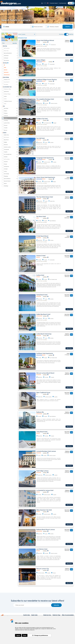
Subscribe (56, 605)
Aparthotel (39, 62)
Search (68, 27)
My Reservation (63, 3)
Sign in (71, 3)
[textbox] (17, 27)
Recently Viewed (54, 3)
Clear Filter (15, 43)
